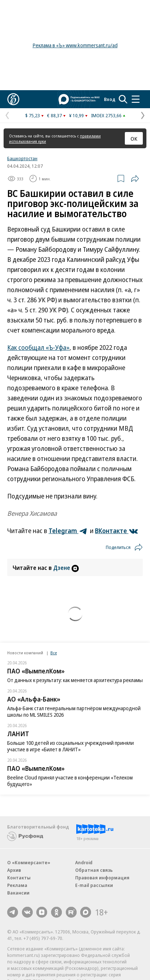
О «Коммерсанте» (29, 862)
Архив (14, 870)
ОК (134, 139)
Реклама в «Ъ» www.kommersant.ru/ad (75, 45)
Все (54, 653)
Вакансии (18, 893)
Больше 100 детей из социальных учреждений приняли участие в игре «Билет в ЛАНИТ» (71, 746)
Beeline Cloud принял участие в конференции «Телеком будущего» (70, 781)
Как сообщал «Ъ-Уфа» (38, 347)
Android (84, 862)
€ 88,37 (54, 115)
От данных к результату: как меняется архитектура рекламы (75, 680)
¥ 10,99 (76, 115)
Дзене (66, 568)
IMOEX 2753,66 (106, 115)
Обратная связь (94, 870)
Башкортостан (22, 158)
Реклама (17, 885)
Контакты (19, 878)
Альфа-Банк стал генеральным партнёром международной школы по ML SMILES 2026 (74, 711)
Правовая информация (102, 878)
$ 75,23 (33, 115)
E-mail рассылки (94, 885)
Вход (110, 99)
